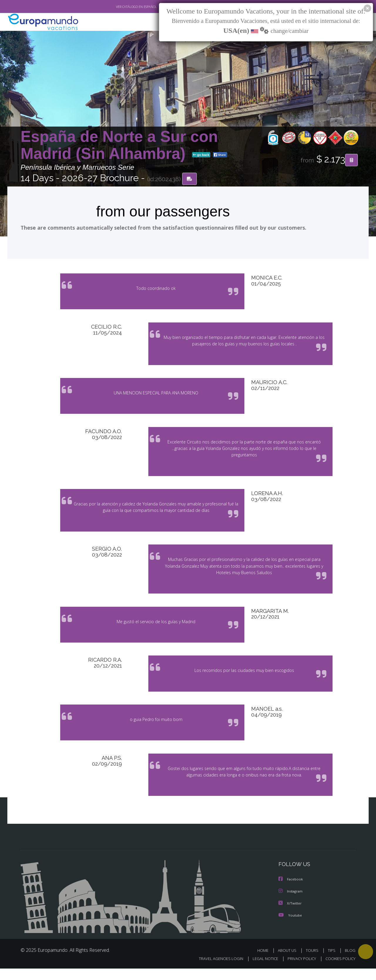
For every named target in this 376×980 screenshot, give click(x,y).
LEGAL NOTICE (261, 970)
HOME (265, 962)
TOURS (313, 962)
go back (201, 155)
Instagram (291, 903)
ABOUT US (289, 962)
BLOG (350, 962)
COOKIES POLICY (339, 970)
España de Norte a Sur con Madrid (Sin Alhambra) (119, 145)
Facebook (291, 891)
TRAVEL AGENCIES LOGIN (215, 970)
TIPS (332, 962)
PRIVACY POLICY (299, 970)
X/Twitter (290, 915)
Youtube (290, 926)
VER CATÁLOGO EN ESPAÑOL (123, 7)
